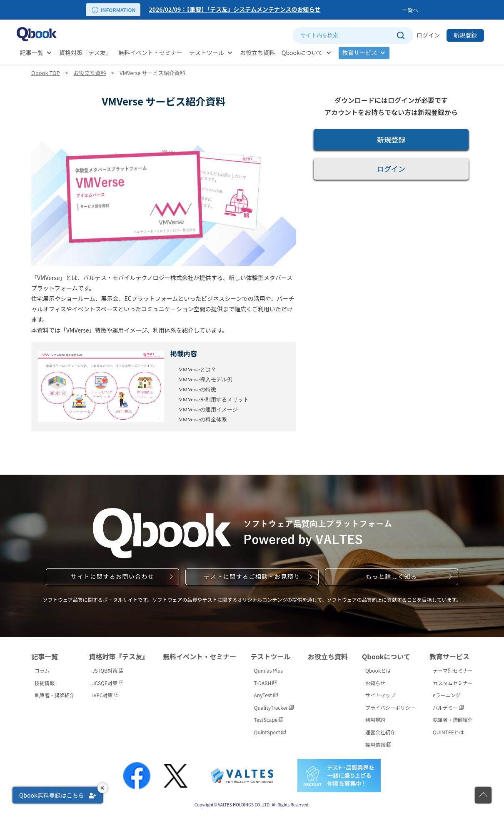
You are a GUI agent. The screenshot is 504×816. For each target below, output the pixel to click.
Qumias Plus (269, 670)
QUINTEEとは (448, 732)
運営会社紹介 (380, 732)
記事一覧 (32, 53)
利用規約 (375, 720)
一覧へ (410, 10)
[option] (274, 10)
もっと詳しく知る (391, 576)
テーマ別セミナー (453, 670)
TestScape (269, 720)
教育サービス (359, 53)
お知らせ (375, 683)
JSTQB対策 (108, 670)
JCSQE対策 (108, 683)
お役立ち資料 (257, 53)
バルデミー (448, 707)
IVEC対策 (105, 695)
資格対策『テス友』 (85, 53)
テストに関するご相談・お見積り (252, 576)
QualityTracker (274, 707)
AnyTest (266, 695)
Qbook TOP (46, 73)
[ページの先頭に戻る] (483, 795)
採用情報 (378, 745)
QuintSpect (270, 732)
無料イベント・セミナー (150, 53)
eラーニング (447, 695)
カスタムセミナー (453, 683)
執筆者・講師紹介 (55, 695)
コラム (42, 670)
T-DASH (266, 683)
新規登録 (465, 35)
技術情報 (45, 683)
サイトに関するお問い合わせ (112, 576)
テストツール (207, 53)
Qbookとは (378, 670)
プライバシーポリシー (390, 707)
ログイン (428, 35)
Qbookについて (302, 53)
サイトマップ (380, 695)
